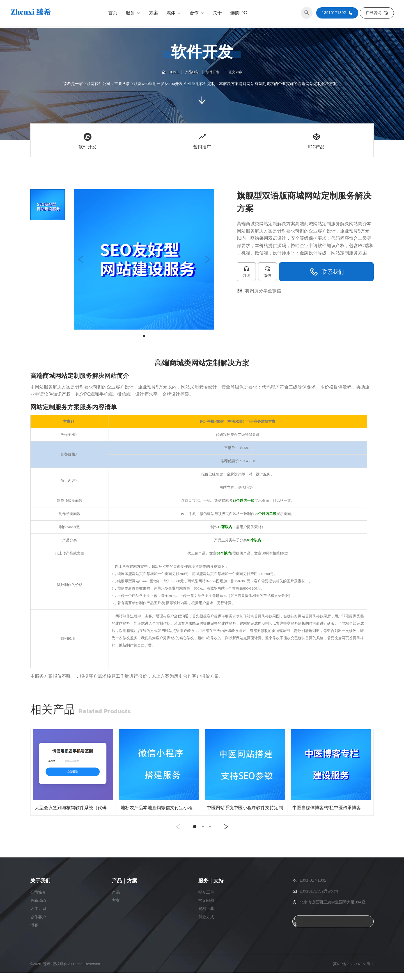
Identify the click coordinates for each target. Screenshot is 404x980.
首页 (113, 14)
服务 (133, 14)
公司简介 (38, 900)
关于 (217, 14)
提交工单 (206, 900)
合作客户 (38, 924)
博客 (34, 933)
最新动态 (38, 908)
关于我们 (295, 929)
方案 (153, 14)
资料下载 (206, 916)
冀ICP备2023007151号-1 (353, 971)
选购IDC (239, 14)
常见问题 (206, 908)
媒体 (174, 14)
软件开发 (212, 72)
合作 (197, 14)
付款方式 (206, 924)
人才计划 (38, 916)
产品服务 (193, 72)
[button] (81, 259)
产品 (116, 900)
